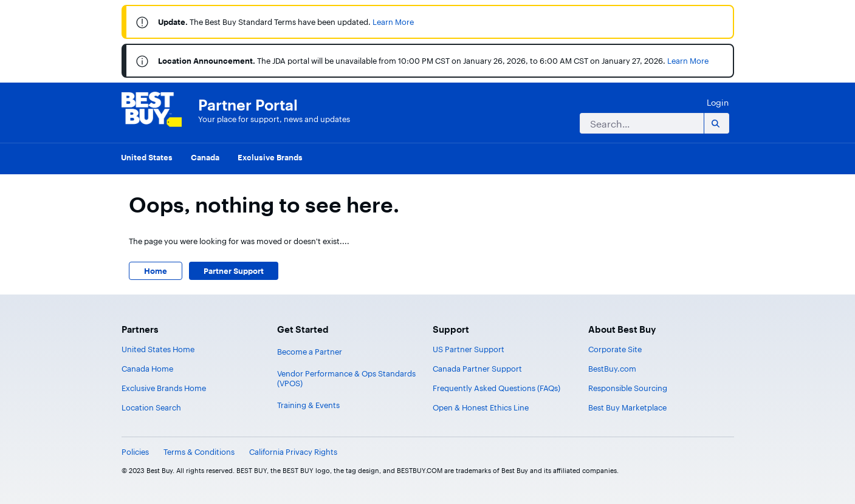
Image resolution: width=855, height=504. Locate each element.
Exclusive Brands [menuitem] (270, 157)
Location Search (151, 407)
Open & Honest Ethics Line (481, 407)
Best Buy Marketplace (627, 407)
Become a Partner (310, 352)
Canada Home (147, 369)
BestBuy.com (612, 369)
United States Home (158, 349)
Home (156, 271)
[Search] (639, 123)
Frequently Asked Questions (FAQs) (496, 388)
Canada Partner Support (477, 369)
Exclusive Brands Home (164, 388)
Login (718, 102)
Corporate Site (615, 349)
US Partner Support (469, 349)
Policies (135, 452)
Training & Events (308, 405)
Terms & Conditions (199, 452)
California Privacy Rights (293, 452)
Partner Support (234, 271)
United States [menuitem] (147, 157)
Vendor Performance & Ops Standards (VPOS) (346, 378)
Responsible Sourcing (628, 388)
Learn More (393, 22)
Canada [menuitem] (205, 157)
